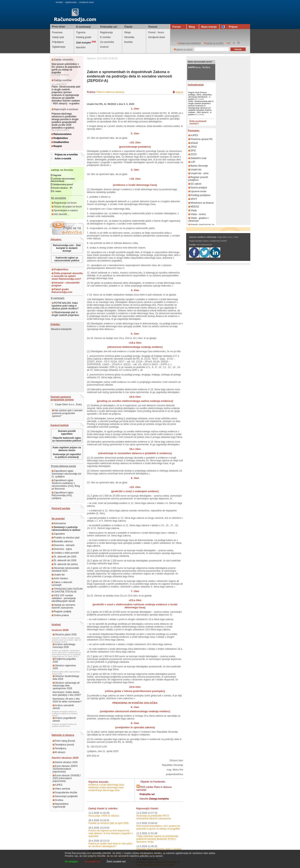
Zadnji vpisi (58, 37)
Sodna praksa (60, 615)
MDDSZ (194, 207)
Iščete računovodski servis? (200, 62)
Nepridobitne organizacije (61, 805)
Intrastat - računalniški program (66, 284)
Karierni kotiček (60, 425)
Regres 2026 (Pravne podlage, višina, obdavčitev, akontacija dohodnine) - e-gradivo (200, 96)
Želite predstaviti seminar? (198, 122)
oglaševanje (71, 2)
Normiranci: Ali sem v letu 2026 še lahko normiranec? (67, 700)
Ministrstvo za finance (201, 203)
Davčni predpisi (198, 188)
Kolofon (224, 241)
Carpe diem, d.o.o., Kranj (228, 237)
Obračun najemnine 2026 (64, 667)
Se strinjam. (72, 862)
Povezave (57, 32)
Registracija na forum (64, 203)
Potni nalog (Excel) (64, 741)
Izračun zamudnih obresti (63, 707)
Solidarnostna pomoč (63, 184)
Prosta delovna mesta (64, 466)
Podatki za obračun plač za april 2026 (108, 823)
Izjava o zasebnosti (211, 241)
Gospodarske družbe (65, 793)
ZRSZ (193, 147)
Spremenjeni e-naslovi (65, 210)
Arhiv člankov (60, 578)
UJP (192, 162)
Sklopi (128, 32)
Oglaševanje (59, 47)
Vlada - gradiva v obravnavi (198, 219)
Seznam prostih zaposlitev (67, 432)
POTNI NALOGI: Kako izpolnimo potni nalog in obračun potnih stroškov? (65, 306)
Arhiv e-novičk (63, 159)
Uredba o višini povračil (65, 553)
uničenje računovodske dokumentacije (63, 180)
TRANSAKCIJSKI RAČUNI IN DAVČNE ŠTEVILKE (67, 590)
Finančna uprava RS (201, 139)
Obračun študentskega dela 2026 (66, 678)
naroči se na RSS (214, 43)
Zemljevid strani (157, 37)
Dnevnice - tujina (62, 549)
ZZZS (192, 154)
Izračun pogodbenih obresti (64, 719)
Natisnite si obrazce (63, 735)
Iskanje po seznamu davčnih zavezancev (64, 606)
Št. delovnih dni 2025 (64, 557)
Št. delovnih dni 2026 (64, 560)
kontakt (59, 2)
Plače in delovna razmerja (110, 92)
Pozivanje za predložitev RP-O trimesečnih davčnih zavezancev (154, 817)
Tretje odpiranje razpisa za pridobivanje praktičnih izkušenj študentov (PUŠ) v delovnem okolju (157, 839)
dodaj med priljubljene (189, 43)
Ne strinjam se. (93, 862)
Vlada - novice (197, 214)
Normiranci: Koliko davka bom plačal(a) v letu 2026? (67, 694)
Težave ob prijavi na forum (67, 207)
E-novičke (106, 37)
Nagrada (57, 175)
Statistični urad (197, 158)
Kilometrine (59, 523)
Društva (58, 800)
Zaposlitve (58, 534)
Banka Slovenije (198, 166)
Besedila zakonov (62, 541)
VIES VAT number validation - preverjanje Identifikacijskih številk (64, 598)
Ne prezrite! (58, 519)
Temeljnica (60, 748)
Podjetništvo (60, 138)
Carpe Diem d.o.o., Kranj (66, 404)
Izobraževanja (196, 85)
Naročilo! (81, 47)
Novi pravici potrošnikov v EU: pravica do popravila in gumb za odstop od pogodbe (66, 68)
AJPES (58, 785)
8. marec (57, 191)
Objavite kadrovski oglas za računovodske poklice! (67, 439)
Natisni (179, 92)
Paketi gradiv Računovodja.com (62, 291)
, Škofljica (199, 67)
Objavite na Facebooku (153, 782)
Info (198, 245)
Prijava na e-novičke (66, 155)
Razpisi (57, 146)
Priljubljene (58, 42)
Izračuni (104, 47)
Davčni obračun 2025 (65, 762)
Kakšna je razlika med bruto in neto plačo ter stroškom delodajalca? (110, 845)
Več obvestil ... (61, 214)
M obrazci (59, 752)
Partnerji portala (61, 508)
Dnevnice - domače (63, 545)
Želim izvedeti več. (117, 862)
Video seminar (62, 789)
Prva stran (59, 27)
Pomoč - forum (156, 32)
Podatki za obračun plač (66, 538)
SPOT (193, 199)
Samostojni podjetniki (65, 796)
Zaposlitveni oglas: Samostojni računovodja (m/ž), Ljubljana (67, 474)
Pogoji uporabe (195, 241)
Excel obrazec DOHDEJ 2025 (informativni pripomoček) (67, 778)
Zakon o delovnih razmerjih (62, 584)
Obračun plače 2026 (65, 635)
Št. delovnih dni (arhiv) (65, 564)
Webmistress (207, 245)
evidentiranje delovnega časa (104, 790)
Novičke (129, 42)
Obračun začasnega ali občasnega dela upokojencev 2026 (66, 686)
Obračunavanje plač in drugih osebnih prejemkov (65, 314)
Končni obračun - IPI (63, 188)
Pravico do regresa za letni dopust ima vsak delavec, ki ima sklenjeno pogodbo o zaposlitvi (111, 833)
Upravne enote (197, 191)
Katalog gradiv (84, 37)
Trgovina (81, 32)
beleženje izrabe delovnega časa (106, 788)
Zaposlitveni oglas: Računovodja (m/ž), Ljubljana (63, 495)
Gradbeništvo (60, 142)
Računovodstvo (61, 134)
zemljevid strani (86, 2)
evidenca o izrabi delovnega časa (106, 785)
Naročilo (154, 799)
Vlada (193, 210)
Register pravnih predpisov (198, 179)
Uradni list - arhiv (198, 173)
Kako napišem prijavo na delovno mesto (67, 449)
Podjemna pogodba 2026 (64, 660)
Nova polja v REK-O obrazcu (104, 816)
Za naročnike (107, 42)
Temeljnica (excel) (63, 745)
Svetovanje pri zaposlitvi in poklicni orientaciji (67, 456)
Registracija (107, 32)
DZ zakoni (195, 184)
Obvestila (129, 37)
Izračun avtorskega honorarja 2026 (64, 646)
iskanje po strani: (183, 49)
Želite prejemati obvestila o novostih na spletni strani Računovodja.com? (67, 276)
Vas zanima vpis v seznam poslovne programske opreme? (67, 413)
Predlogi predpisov (199, 195)
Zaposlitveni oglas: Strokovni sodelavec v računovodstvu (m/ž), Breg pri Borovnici (66, 485)
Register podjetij (61, 612)
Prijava (230, 27)
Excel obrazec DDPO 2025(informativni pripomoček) (65, 769)
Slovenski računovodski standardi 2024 (65, 569)
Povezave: (194, 131)
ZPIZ (192, 151)
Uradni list (58, 575)
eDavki (193, 143)
